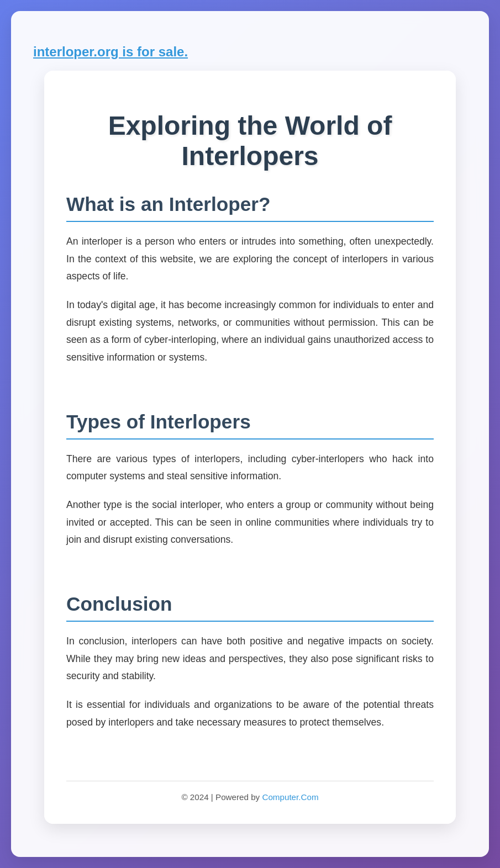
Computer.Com (290, 797)
